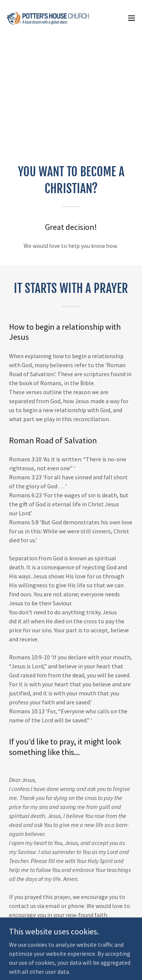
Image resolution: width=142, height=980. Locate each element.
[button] (132, 18)
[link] (48, 18)
